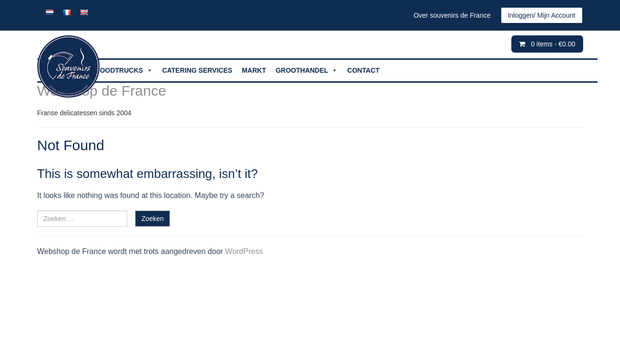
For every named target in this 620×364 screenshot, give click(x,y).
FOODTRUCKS (124, 71)
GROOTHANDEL (307, 71)
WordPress (244, 251)
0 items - (553, 44)
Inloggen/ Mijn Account (542, 15)
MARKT (254, 70)
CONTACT (363, 70)
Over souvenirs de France (452, 15)
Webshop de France (102, 91)
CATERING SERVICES (197, 70)
